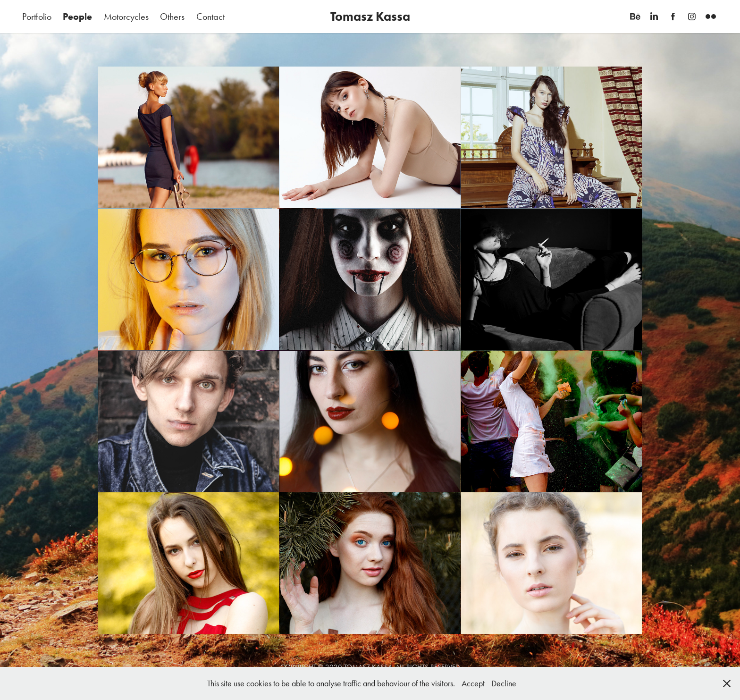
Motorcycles (126, 17)
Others (172, 17)
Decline (504, 683)
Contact (210, 17)
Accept (473, 683)
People (77, 17)
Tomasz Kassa (370, 16)
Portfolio (37, 17)
